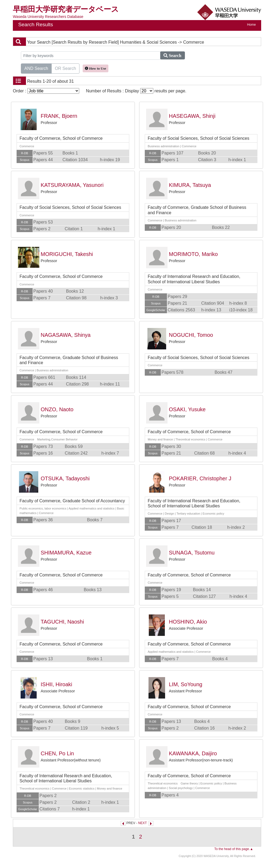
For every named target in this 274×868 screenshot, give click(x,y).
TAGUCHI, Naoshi (62, 622)
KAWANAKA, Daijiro (193, 753)
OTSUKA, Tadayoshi (65, 478)
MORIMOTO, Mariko (193, 254)
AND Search (36, 68)
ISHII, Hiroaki (56, 684)
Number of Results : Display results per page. (136, 91)
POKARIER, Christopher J (200, 478)
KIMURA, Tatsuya (190, 185)
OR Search (65, 68)
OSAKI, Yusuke (187, 409)
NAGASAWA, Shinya (66, 335)
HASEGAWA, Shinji (192, 116)
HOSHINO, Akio (188, 622)
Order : (46, 91)
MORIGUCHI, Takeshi (67, 254)
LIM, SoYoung (186, 684)
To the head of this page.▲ (234, 849)
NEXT (142, 823)
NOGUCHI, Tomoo (191, 335)
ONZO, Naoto (57, 409)
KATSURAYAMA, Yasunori (72, 185)
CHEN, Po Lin (57, 753)
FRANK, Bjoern (59, 116)
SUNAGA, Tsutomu (192, 553)
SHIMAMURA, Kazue (66, 553)
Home (252, 25)
